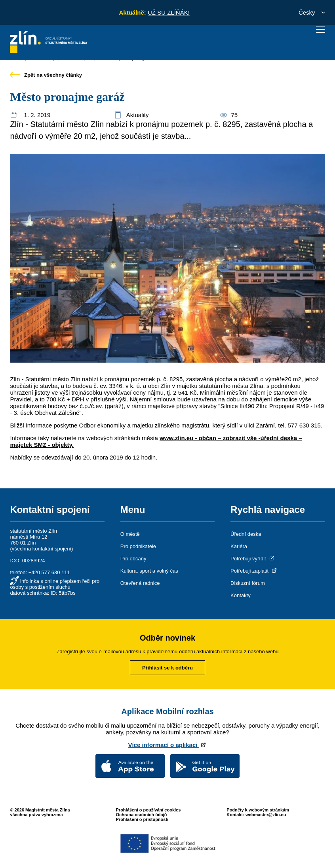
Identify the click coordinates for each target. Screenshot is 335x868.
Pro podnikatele (138, 546)
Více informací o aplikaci (167, 745)
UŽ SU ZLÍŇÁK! (169, 12)
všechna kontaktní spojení (42, 549)
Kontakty (241, 595)
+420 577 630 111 (49, 572)
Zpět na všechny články (46, 75)
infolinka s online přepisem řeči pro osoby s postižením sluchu (55, 584)
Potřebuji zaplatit (254, 571)
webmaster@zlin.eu (266, 815)
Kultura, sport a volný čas (149, 571)
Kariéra (239, 546)
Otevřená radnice (140, 583)
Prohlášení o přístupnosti (142, 819)
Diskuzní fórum (248, 583)
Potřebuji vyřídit (253, 559)
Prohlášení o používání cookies (148, 810)
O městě (130, 534)
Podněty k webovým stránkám (258, 810)
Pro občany (133, 559)
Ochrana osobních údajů (142, 815)
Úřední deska (246, 534)
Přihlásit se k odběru (167, 668)
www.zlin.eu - (178, 438)
